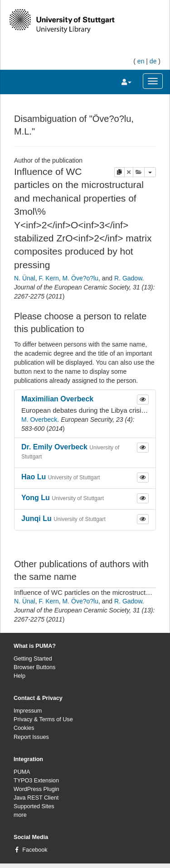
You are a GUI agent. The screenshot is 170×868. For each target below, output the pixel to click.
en (141, 61)
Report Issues (31, 737)
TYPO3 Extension (36, 781)
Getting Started (33, 659)
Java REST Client (36, 798)
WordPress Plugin (36, 789)
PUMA (22, 772)
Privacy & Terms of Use (43, 719)
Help (19, 676)
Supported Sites (34, 806)
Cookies (24, 728)
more (20, 815)
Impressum (28, 711)
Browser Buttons (34, 667)
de (153, 61)
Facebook (35, 850)
